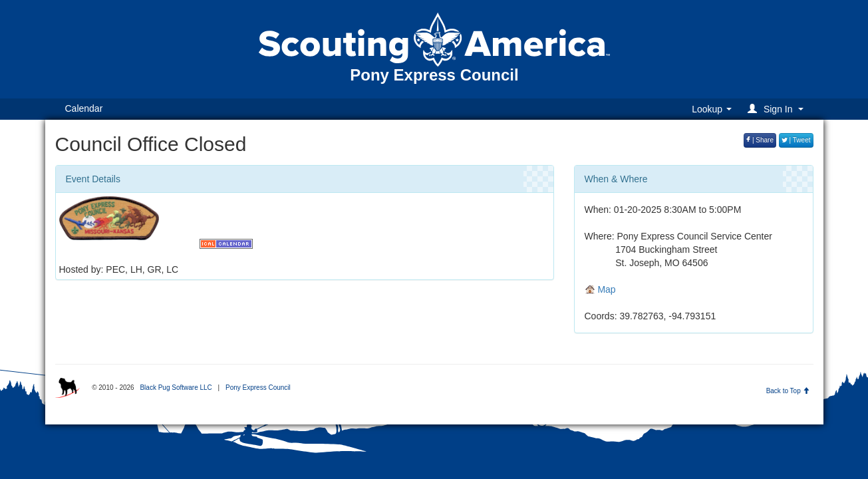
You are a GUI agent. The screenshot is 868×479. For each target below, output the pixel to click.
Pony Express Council (258, 388)
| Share (760, 140)
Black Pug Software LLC (176, 388)
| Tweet (796, 140)
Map (600, 289)
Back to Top (788, 391)
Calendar (84, 108)
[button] (777, 109)
